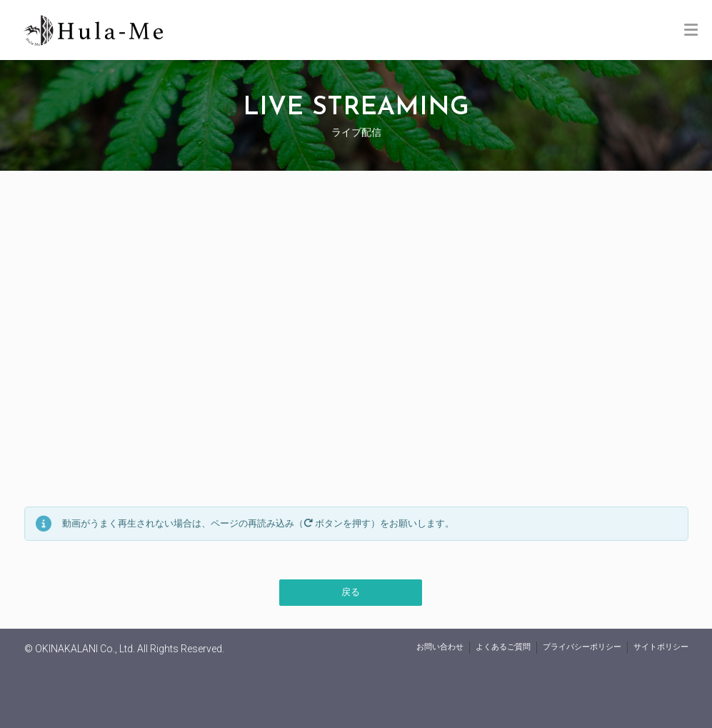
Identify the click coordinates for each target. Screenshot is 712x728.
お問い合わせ (440, 647)
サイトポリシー (661, 647)
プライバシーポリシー (582, 647)
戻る (351, 592)
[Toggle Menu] (691, 31)
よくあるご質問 (503, 647)
